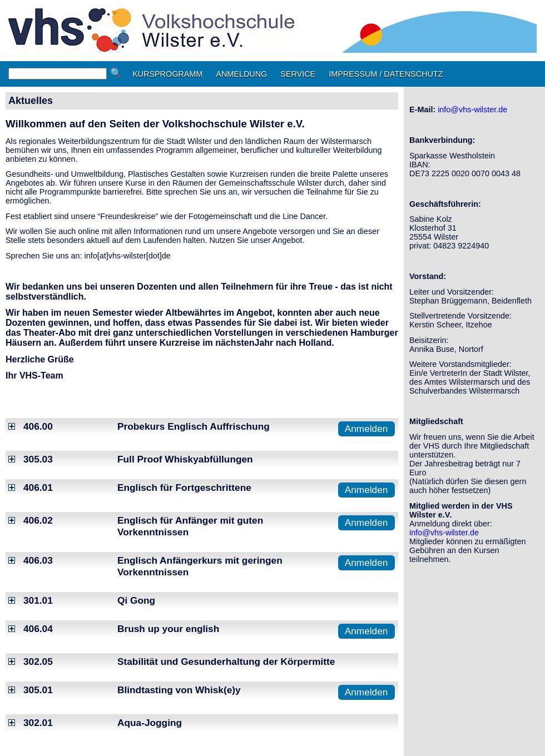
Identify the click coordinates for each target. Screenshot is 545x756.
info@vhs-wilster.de (472, 110)
